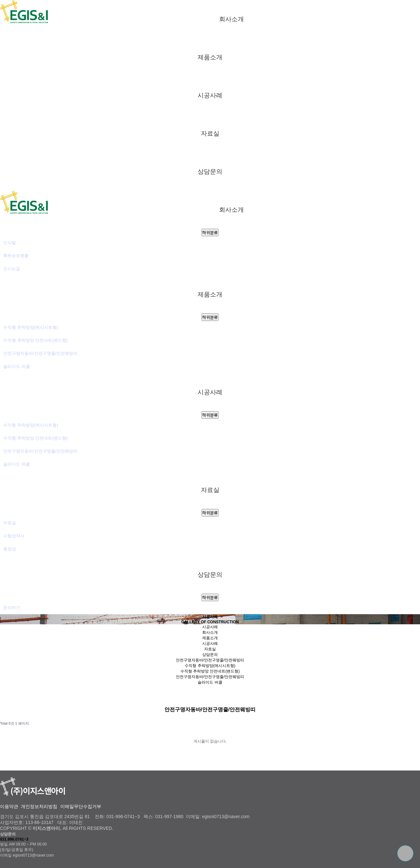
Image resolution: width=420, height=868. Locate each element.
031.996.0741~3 (14, 839)
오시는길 (12, 269)
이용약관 (9, 807)
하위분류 (210, 232)
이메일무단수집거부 (81, 807)
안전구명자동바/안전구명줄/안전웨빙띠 (40, 353)
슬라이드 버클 (17, 366)
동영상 (10, 549)
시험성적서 (14, 536)
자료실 (210, 133)
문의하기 (12, 608)
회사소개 (231, 19)
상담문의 (210, 171)
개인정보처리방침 (39, 807)
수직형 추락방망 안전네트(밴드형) (35, 340)
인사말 (10, 243)
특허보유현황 (16, 256)
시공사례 (210, 95)
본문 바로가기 (0, 0)
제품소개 (210, 57)
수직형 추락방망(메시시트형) (31, 327)
